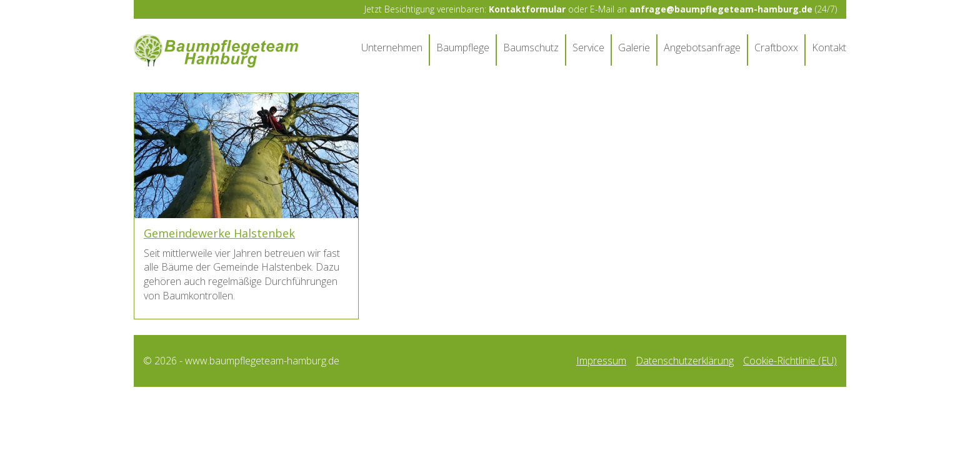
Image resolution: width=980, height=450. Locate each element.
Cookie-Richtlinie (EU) (790, 361)
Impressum (601, 361)
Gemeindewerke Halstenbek (219, 233)
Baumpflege (463, 47)
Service (588, 47)
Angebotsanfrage (702, 47)
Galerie (634, 47)
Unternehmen (392, 47)
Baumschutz (531, 47)
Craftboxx (776, 47)
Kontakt (829, 47)
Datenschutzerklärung (685, 361)
